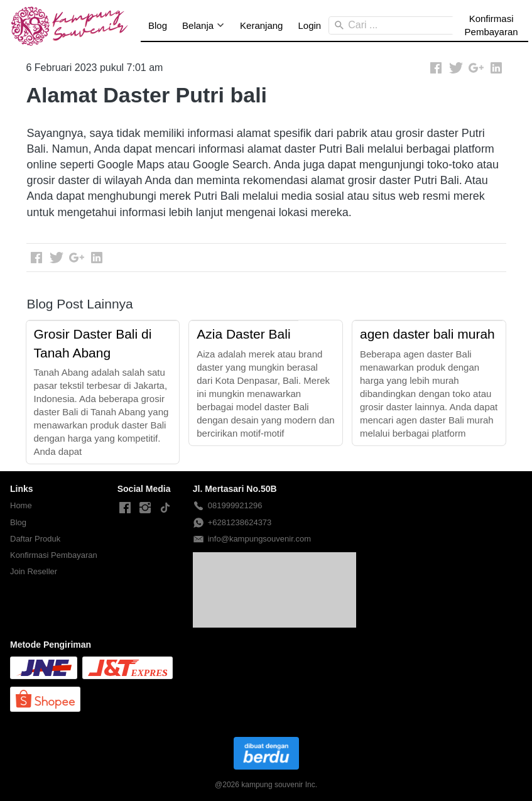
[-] (125, 508)
